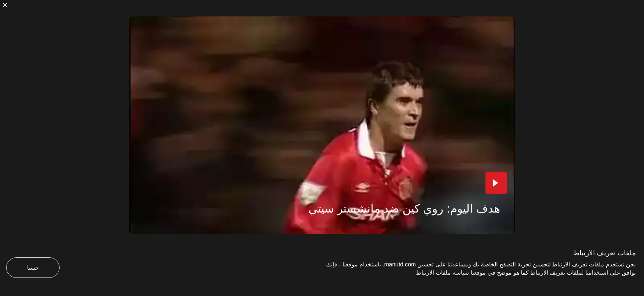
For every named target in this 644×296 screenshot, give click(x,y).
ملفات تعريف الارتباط (604, 253)
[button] (496, 183)
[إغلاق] (5, 5)
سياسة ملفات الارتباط (443, 273)
